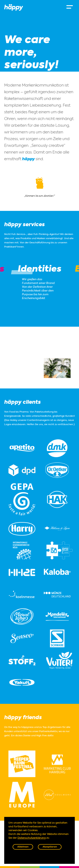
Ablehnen (23, 847)
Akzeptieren (50, 847)
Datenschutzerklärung (32, 838)
